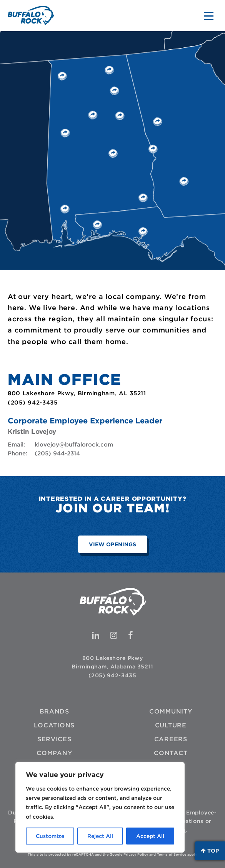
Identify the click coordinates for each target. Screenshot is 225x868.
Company (54, 753)
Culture (171, 725)
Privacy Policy (136, 854)
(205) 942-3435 (112, 675)
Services (54, 739)
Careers (171, 739)
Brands (54, 711)
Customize (50, 836)
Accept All (150, 836)
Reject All (100, 836)
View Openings (112, 544)
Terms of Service (172, 854)
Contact (171, 753)
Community (171, 711)
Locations (54, 725)
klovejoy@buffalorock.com (74, 445)
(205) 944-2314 (57, 453)
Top (210, 851)
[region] (100, 807)
